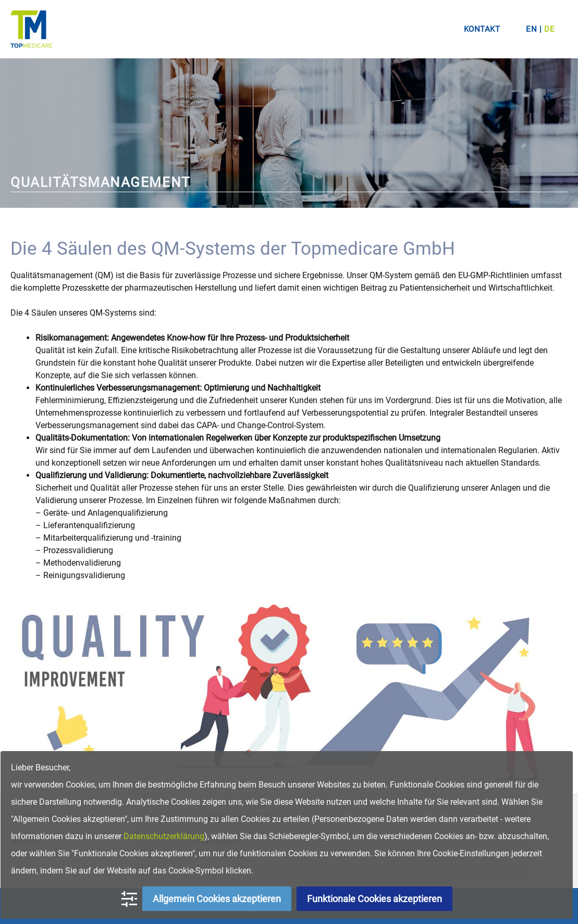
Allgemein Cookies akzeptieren (217, 899)
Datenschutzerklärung (164, 836)
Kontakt (482, 29)
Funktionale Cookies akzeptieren (374, 899)
